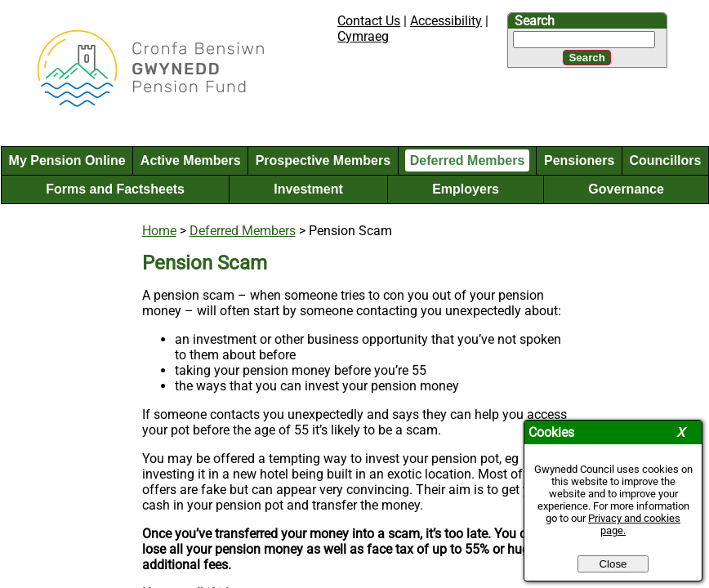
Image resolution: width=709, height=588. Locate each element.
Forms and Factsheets (115, 189)
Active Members (191, 160)
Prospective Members (323, 160)
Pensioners (579, 160)
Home (159, 231)
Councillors (665, 160)
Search (535, 21)
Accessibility (446, 21)
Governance (626, 189)
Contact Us (369, 21)
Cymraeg (363, 36)
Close (613, 564)
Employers (466, 189)
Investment (308, 189)
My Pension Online (67, 160)
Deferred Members (468, 160)
